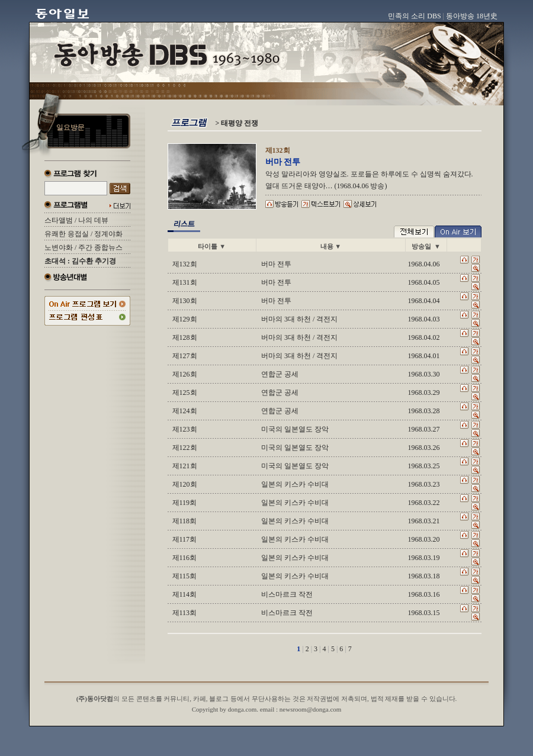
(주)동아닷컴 (95, 699)
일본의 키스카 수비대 (295, 484)
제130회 (185, 301)
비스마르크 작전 (287, 594)
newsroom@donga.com (311, 709)
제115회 (185, 576)
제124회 (185, 411)
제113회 (185, 613)
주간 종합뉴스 (100, 247)
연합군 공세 (280, 374)
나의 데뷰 (93, 220)
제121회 (185, 466)
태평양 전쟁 (240, 123)
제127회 (185, 356)
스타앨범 (59, 220)
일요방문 (70, 127)
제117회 (185, 539)
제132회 (185, 264)
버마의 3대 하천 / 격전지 (299, 319)
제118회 (185, 521)
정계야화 (108, 234)
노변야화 (59, 247)
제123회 (185, 429)
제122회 (185, 448)
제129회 (185, 319)
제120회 (185, 484)
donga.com (243, 709)
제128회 (185, 337)
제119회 (185, 503)
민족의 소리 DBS (414, 16)
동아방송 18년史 (472, 16)
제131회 (185, 282)
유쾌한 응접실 (67, 234)
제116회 (185, 558)
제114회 (185, 594)
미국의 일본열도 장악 (295, 429)
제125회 (185, 393)
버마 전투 (276, 264)
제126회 (185, 374)
